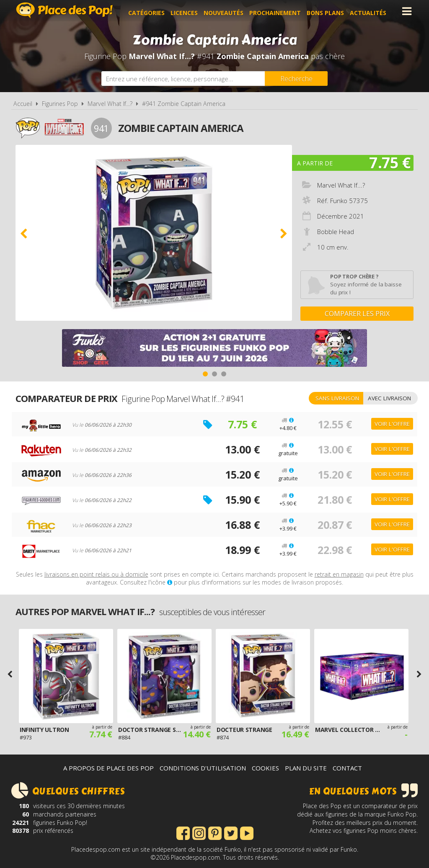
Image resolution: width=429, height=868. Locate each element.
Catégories (150, 11)
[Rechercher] (296, 79)
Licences (187, 11)
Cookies (265, 768)
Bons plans (329, 11)
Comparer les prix (357, 314)
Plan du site (306, 768)
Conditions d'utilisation (203, 768)
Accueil (23, 104)
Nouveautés (227, 11)
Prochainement (278, 11)
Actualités (371, 11)
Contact (347, 768)
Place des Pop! (65, 10)
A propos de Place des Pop (109, 768)
